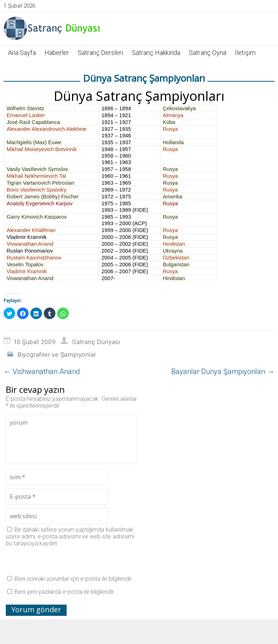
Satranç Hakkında (156, 53)
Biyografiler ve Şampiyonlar (57, 355)
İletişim (245, 53)
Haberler (57, 53)
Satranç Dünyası (96, 342)
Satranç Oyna (208, 53)
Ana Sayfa (22, 53)
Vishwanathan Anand (42, 372)
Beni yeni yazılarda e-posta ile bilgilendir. (65, 592)
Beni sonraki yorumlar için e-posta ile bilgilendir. (74, 579)
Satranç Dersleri (100, 53)
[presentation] (61, 561)
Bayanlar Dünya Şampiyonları (223, 372)
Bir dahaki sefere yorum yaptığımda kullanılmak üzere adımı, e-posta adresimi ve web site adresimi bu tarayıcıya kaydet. (70, 536)
